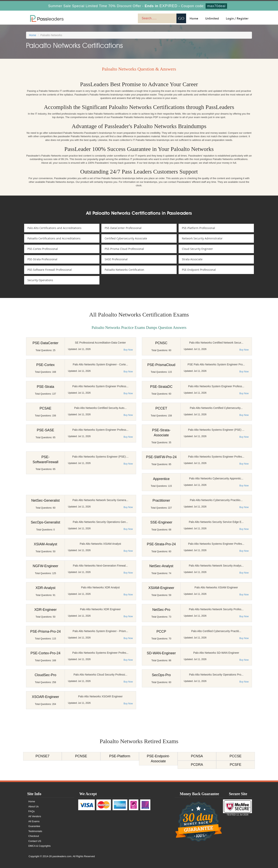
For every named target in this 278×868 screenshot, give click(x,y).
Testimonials (36, 831)
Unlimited (212, 18)
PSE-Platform (120, 756)
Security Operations (41, 280)
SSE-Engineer (161, 522)
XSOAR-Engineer (45, 697)
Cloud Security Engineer (198, 249)
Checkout (34, 836)
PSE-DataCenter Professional (124, 228)
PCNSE (81, 756)
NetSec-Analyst (161, 566)
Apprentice (161, 479)
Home (194, 18)
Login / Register (237, 18)
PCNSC (161, 343)
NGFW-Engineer (45, 566)
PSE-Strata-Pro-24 (161, 544)
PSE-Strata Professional (43, 259)
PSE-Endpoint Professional (199, 270)
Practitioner (161, 500)
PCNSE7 (42, 756)
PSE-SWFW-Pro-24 (161, 457)
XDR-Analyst (45, 588)
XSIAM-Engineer (161, 588)
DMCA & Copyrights (40, 846)
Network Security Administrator (203, 238)
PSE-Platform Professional (199, 228)
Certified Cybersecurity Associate (126, 238)
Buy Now (128, 350)
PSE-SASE (45, 430)
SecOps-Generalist (45, 522)
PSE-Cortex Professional (43, 249)
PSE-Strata (45, 387)
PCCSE (236, 756)
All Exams (34, 821)
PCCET (161, 408)
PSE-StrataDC (161, 387)
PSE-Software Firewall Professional (50, 270)
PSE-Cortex (45, 365)
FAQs (32, 811)
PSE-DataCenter (45, 343)
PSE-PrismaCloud (161, 365)
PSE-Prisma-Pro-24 (45, 631)
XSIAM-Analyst (45, 544)
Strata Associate (193, 259)
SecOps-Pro (161, 675)
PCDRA (197, 765)
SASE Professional (117, 259)
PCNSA (197, 756)
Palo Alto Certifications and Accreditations (55, 228)
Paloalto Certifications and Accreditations (55, 238)
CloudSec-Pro (45, 675)
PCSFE (236, 765)
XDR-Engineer (45, 610)
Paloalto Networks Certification (125, 270)
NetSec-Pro (161, 610)
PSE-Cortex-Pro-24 (45, 653)
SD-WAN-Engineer (161, 653)
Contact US (35, 841)
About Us (34, 806)
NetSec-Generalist (45, 500)
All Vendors (35, 816)
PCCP (161, 631)
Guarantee (34, 826)
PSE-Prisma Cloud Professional (125, 249)
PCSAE (45, 408)
